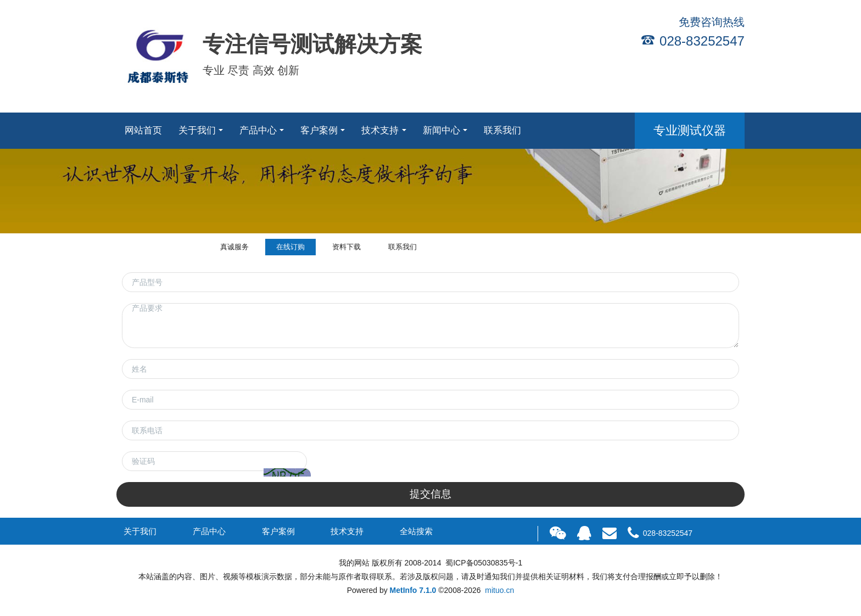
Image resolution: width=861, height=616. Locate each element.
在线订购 (290, 247)
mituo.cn (499, 590)
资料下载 (346, 247)
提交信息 (431, 494)
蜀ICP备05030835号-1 (483, 563)
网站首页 (143, 130)
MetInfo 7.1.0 (413, 590)
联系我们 (402, 247)
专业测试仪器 (690, 130)
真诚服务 (234, 247)
